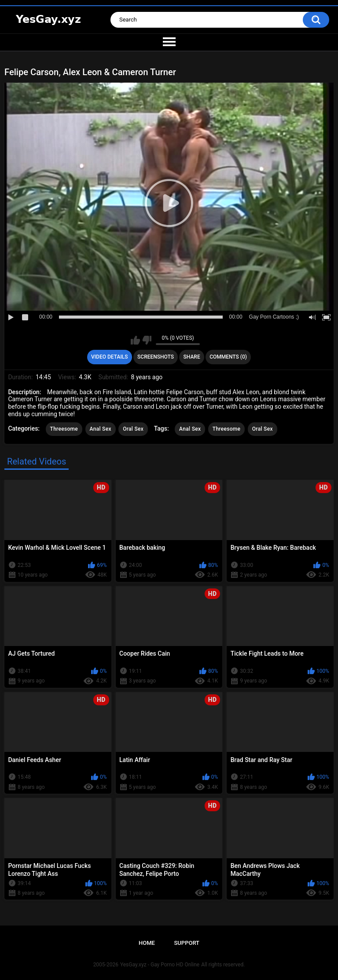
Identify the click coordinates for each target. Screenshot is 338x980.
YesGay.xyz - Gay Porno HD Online (160, 965)
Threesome (64, 429)
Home (147, 943)
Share (192, 357)
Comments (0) (228, 357)
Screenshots (156, 357)
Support (187, 943)
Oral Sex (133, 429)
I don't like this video (147, 340)
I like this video (135, 340)
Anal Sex (101, 429)
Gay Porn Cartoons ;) (274, 317)
